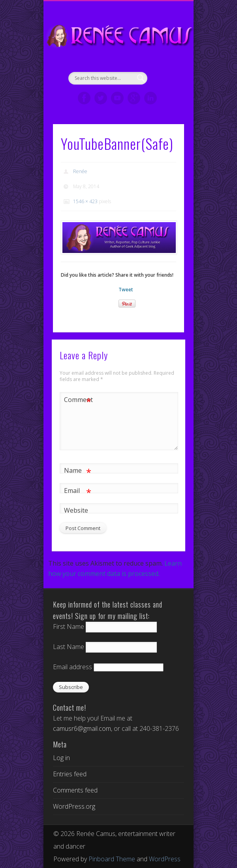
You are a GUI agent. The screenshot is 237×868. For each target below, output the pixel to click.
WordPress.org (74, 806)
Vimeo (117, 98)
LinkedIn (150, 98)
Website (76, 510)
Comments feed (75, 790)
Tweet (126, 290)
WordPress (165, 859)
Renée (80, 171)
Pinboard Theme (112, 859)
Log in (61, 758)
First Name (69, 626)
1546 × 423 (85, 201)
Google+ (134, 98)
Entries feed (70, 774)
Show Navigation (165, 71)
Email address (72, 667)
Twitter (101, 98)
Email (78, 491)
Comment (78, 400)
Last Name (69, 647)
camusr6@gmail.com (82, 728)
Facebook (84, 98)
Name (78, 471)
